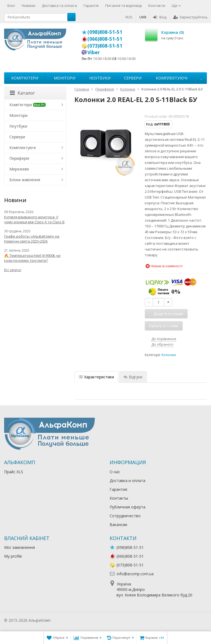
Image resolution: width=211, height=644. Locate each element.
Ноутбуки (100, 78)
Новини (28, 5)
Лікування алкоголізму (73, 620)
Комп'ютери (25, 78)
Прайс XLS (14, 472)
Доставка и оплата (127, 481)
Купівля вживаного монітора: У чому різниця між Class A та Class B (34, 219)
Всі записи (13, 270)
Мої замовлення (20, 547)
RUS (129, 17)
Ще (176, 5)
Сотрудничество (125, 516)
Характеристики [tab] (96, 377)
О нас (115, 472)
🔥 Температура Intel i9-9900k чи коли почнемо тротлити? (32, 258)
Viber (94, 52)
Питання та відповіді (123, 5)
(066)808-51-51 (105, 39)
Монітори (65, 78)
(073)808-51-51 (105, 46)
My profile (13, 556)
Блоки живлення (25, 180)
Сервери (133, 78)
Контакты (119, 498)
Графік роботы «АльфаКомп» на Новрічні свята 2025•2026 (32, 239)
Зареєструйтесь (191, 17)
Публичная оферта (127, 507)
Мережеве (19, 169)
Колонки (169, 355)
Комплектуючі (172, 78)
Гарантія (91, 5)
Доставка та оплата (59, 5)
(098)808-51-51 (105, 32)
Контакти (157, 5)
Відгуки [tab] (133, 377)
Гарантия (118, 489)
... (201, 78)
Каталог (22, 93)
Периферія (19, 158)
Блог (11, 5)
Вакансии (118, 525)
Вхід (160, 17)
